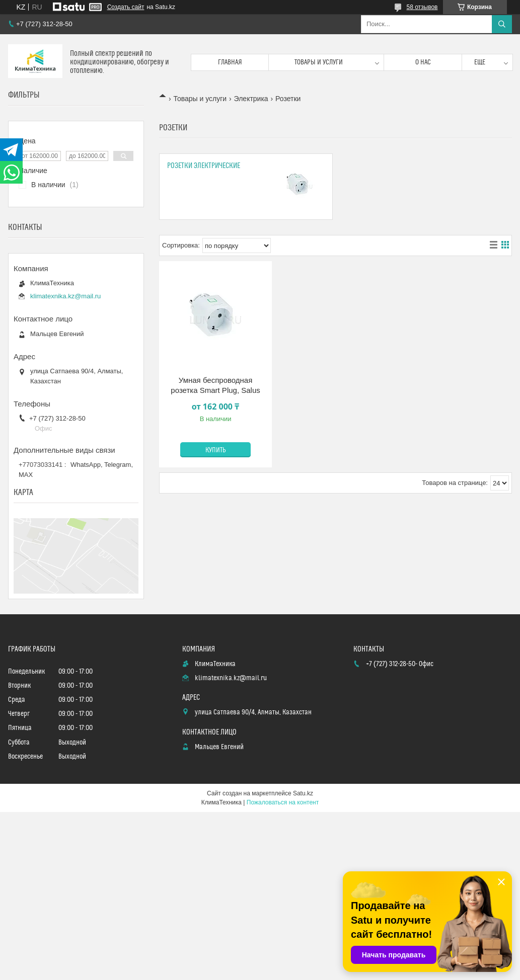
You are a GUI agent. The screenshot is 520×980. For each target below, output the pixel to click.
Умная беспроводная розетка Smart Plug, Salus (215, 385)
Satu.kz (303, 793)
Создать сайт (126, 7)
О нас (423, 62)
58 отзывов (422, 7)
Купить (216, 450)
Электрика (251, 99)
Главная (230, 62)
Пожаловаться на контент (283, 802)
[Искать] (502, 24)
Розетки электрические (204, 166)
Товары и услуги (319, 62)
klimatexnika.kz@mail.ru (65, 296)
